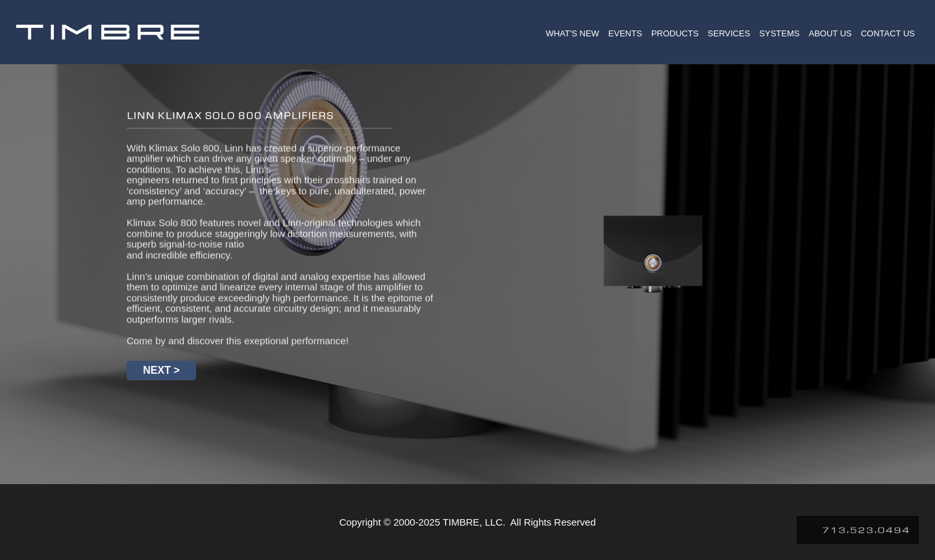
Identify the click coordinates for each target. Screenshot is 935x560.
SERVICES (729, 33)
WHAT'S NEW (572, 33)
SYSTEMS (779, 33)
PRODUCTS (675, 33)
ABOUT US (830, 33)
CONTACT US (888, 33)
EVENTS (625, 33)
